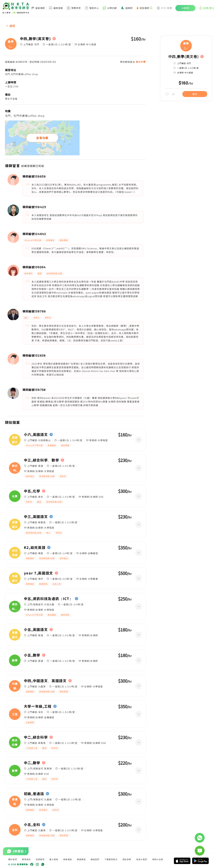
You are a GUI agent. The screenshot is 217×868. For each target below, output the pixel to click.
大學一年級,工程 (38, 706)
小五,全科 (32, 825)
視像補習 (68, 859)
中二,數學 (32, 763)
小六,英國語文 (36, 435)
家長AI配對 (142, 859)
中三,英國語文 (36, 517)
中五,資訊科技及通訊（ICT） (48, 599)
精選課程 (81, 859)
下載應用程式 (111, 859)
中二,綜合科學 (36, 737)
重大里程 (54, 859)
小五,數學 (32, 655)
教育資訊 (26, 859)
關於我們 (13, 859)
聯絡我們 (95, 859)
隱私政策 (127, 859)
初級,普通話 (34, 794)
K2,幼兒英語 (35, 548)
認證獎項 (40, 859)
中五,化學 (32, 491)
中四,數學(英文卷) (35, 39)
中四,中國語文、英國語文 (45, 681)
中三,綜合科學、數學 (42, 460)
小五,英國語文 (36, 630)
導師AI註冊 (158, 859)
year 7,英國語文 (38, 573)
